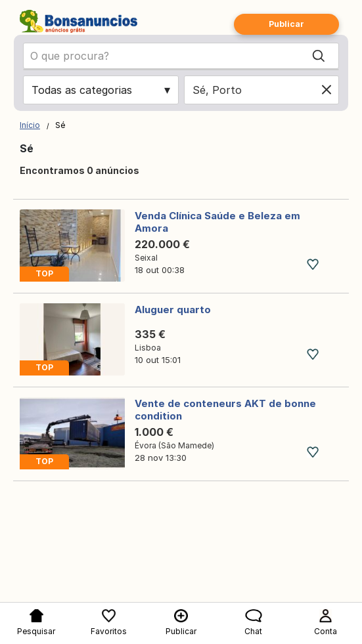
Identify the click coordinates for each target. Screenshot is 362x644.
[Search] (319, 56)
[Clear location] (327, 90)
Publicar (286, 24)
